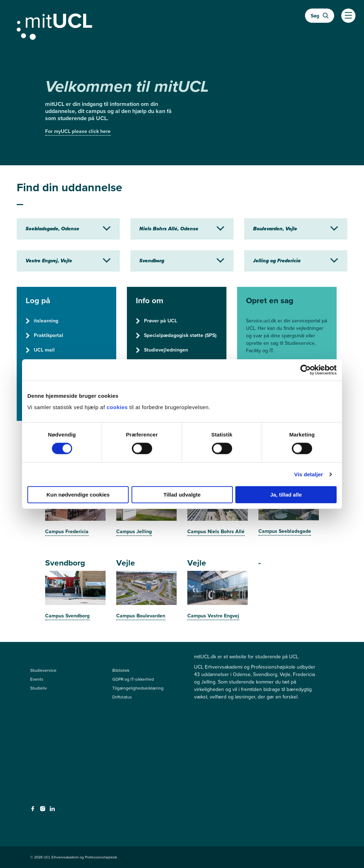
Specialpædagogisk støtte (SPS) (176, 335)
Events (37, 679)
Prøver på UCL (156, 321)
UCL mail (40, 350)
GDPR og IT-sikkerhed (133, 679)
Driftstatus (122, 697)
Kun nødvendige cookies (78, 494)
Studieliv (39, 688)
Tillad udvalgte (182, 494)
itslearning (42, 321)
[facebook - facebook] (34, 811)
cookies (118, 407)
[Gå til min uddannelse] (182, 25)
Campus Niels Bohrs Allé (216, 532)
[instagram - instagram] (44, 811)
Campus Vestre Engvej (213, 616)
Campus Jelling (134, 532)
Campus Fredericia (67, 532)
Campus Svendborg (67, 616)
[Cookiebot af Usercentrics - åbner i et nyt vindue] (306, 370)
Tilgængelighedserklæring (138, 688)
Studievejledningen (162, 350)
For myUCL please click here (78, 131)
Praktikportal (44, 335)
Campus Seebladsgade (285, 531)
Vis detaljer (309, 474)
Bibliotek (121, 670)
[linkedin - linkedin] (53, 811)
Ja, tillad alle (286, 494)
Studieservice (43, 670)
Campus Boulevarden (141, 616)
